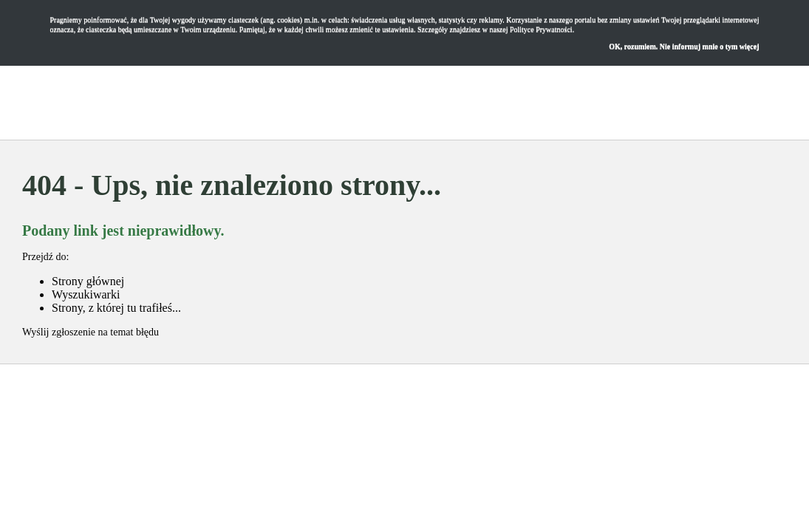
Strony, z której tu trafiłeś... (116, 308)
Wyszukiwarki (86, 294)
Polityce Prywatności (541, 29)
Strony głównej (88, 281)
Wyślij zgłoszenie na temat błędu (91, 332)
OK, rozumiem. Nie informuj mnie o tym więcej (684, 46)
